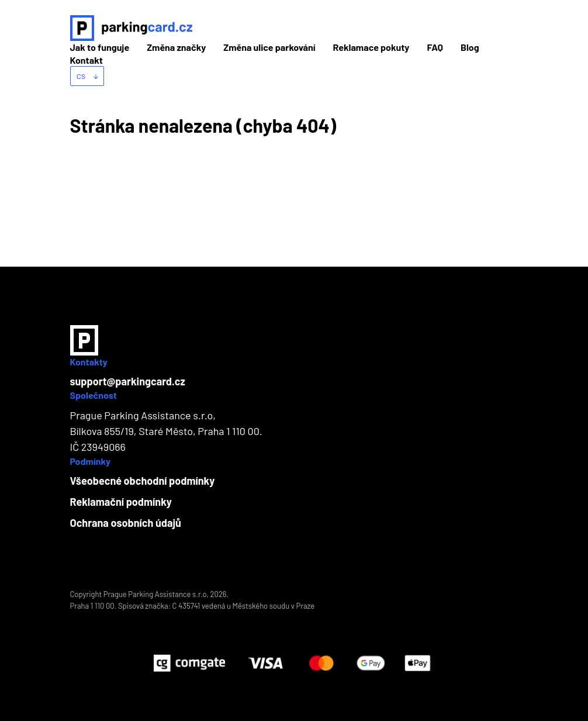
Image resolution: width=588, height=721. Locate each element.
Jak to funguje (100, 47)
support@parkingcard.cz (128, 381)
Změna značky (176, 47)
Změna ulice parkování (269, 47)
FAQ (435, 47)
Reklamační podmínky (121, 502)
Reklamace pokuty (371, 47)
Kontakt (87, 60)
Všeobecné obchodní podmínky (143, 481)
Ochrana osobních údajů (126, 523)
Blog (470, 47)
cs (87, 75)
